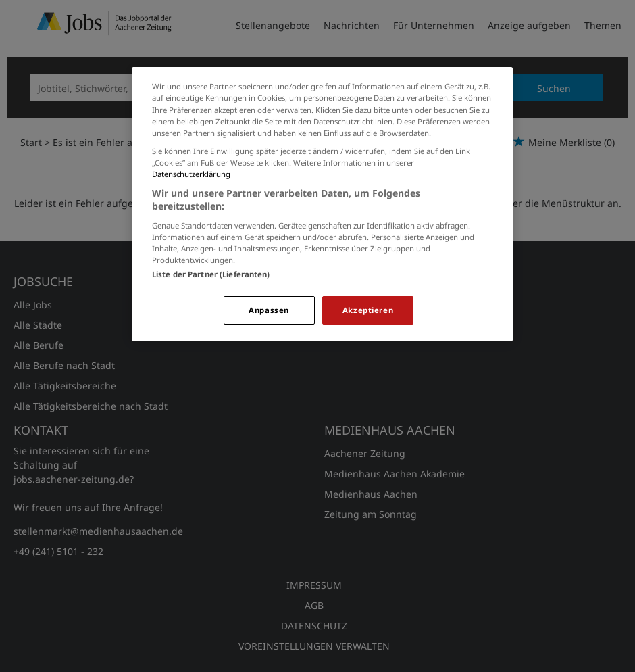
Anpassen (269, 310)
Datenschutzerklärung (191, 174)
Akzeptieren (368, 310)
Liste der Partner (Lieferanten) (211, 274)
